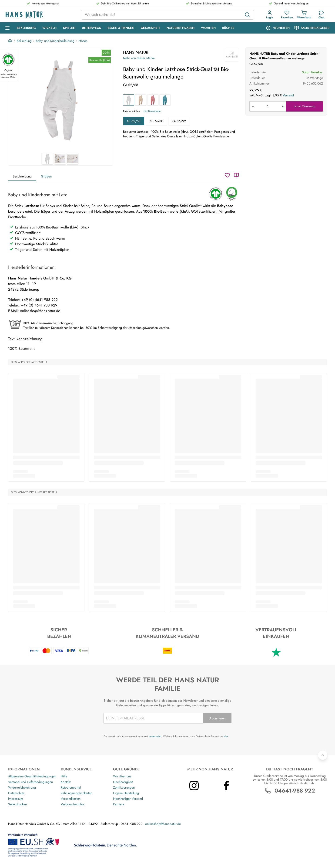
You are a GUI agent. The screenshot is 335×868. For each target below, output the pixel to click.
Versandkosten (71, 799)
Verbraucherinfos (73, 804)
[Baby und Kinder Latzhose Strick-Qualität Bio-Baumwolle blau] (165, 100)
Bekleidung (24, 41)
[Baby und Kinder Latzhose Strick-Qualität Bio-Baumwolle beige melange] (141, 100)
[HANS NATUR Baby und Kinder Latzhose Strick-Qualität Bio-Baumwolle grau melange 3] (73, 159)
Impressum (16, 799)
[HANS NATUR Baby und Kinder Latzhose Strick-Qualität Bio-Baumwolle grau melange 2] (60, 159)
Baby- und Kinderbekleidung (55, 41)
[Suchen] (247, 15)
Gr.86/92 (179, 121)
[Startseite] (10, 41)
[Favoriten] (287, 15)
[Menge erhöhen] (283, 106)
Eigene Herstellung (126, 793)
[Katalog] (236, 175)
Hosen (83, 41)
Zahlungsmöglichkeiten (76, 793)
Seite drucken (17, 804)
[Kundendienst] (321, 15)
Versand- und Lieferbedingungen (30, 782)
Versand (288, 95)
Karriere (119, 804)
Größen (46, 176)
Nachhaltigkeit (123, 782)
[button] (270, 15)
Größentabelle (152, 111)
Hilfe (64, 776)
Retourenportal (71, 787)
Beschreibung (22, 176)
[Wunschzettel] (227, 175)
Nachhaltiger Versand (128, 799)
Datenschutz (16, 793)
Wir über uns (122, 776)
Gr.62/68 (134, 121)
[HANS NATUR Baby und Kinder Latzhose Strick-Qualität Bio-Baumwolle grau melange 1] (60, 100)
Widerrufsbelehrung (22, 787)
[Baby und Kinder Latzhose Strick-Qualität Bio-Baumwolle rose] (153, 100)
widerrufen (155, 736)
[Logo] (40, 15)
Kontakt (66, 782)
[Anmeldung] (270, 15)
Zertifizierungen (124, 787)
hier (226, 736)
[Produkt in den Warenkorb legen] (268, 106)
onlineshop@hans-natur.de (163, 824)
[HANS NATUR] (232, 55)
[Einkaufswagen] (304, 15)
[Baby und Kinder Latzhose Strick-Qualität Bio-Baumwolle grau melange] (129, 100)
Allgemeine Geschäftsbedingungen (32, 776)
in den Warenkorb (305, 106)
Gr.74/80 (156, 121)
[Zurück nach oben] (323, 755)
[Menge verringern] (253, 106)
